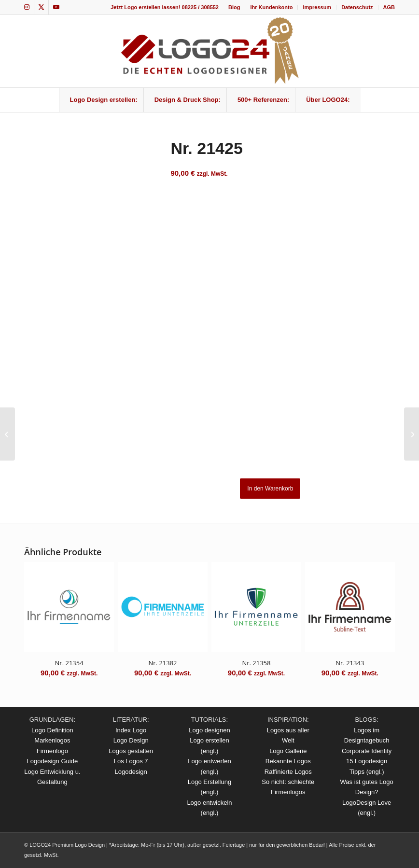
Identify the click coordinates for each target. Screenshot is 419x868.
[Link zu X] (41, 7)
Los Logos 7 (131, 761)
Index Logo (131, 730)
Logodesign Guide (53, 761)
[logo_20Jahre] (209, 51)
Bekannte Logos (288, 761)
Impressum (317, 7)
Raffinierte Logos (288, 772)
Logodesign (131, 772)
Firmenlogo (52, 751)
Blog (234, 7)
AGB (389, 7)
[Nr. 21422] (7, 434)
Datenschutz (357, 7)
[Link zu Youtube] (56, 7)
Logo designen (209, 730)
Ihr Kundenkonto (271, 7)
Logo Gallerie (288, 751)
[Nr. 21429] (412, 434)
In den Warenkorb (270, 489)
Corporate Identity (367, 751)
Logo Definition (52, 730)
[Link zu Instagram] (27, 7)
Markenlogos (52, 740)
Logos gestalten (131, 751)
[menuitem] (234, 7)
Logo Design (131, 740)
